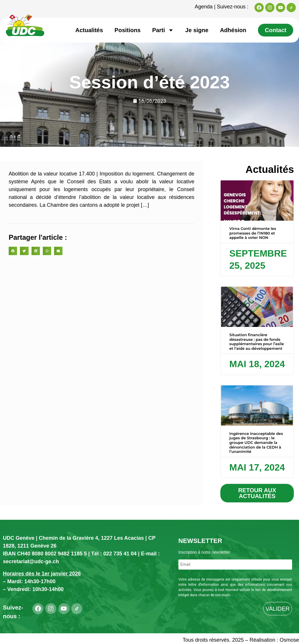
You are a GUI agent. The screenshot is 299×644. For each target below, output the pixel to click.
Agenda (204, 7)
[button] (13, 251)
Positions (128, 30)
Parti (163, 30)
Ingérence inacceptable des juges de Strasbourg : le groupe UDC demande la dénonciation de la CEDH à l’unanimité (256, 442)
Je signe (197, 30)
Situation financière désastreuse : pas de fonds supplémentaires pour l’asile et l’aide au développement (257, 342)
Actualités (89, 30)
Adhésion (233, 30)
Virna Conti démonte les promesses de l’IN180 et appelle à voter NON (253, 233)
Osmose (289, 640)
